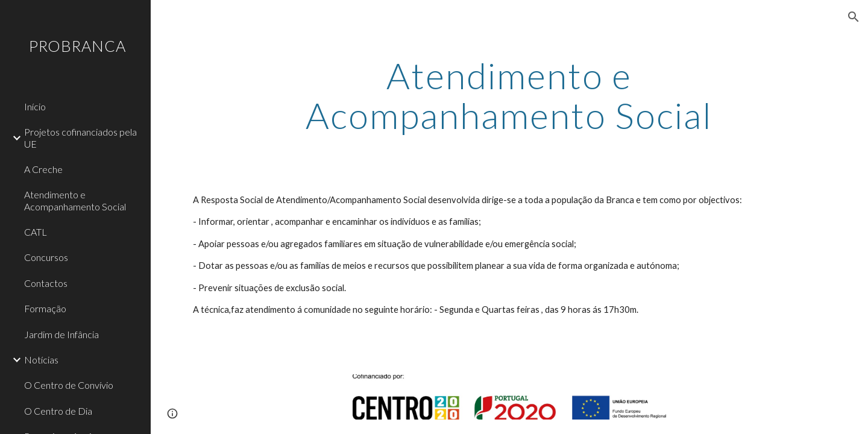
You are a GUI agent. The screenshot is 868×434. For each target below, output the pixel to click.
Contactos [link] (46, 283)
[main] (509, 95)
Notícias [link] (41, 360)
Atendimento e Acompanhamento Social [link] (75, 200)
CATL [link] (36, 232)
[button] (854, 17)
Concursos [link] (46, 257)
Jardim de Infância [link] (61, 334)
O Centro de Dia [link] (58, 411)
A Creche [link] (43, 169)
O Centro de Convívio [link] (69, 385)
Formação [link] (45, 308)
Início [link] (35, 106)
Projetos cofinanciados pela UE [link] (80, 137)
